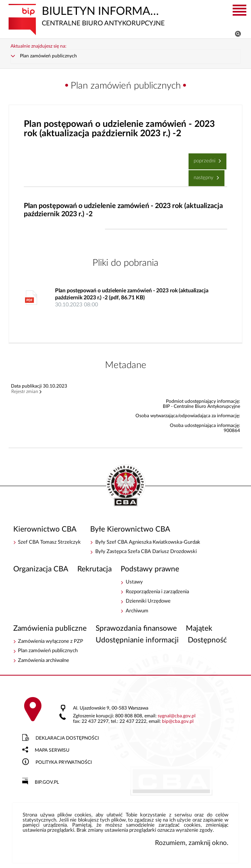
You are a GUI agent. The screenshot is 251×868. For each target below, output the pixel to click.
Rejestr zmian (25, 392)
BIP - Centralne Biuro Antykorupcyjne (126, 486)
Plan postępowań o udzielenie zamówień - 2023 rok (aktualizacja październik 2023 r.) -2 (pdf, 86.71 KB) (135, 298)
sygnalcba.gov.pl (177, 716)
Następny (202, 175)
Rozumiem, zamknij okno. (192, 843)
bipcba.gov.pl (178, 721)
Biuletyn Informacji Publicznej (87, 15)
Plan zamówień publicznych (48, 56)
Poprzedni (203, 158)
